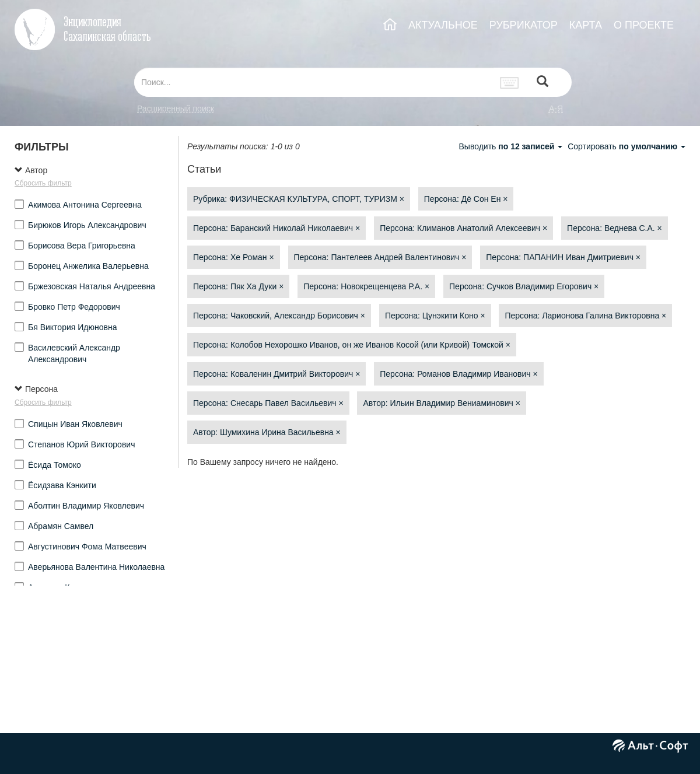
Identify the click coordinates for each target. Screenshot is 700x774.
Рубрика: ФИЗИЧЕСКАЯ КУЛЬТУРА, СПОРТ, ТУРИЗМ (299, 199)
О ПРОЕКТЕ (644, 25)
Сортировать (626, 146)
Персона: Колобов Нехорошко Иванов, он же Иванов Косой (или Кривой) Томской (352, 345)
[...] (314, 82)
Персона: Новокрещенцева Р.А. (366, 286)
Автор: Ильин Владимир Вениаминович (442, 403)
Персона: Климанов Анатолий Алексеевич (463, 228)
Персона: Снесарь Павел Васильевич (268, 403)
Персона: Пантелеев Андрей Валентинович (380, 257)
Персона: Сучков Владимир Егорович (524, 286)
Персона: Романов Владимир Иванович (459, 374)
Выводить (512, 146)
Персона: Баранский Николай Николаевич (276, 228)
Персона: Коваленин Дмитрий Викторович (276, 374)
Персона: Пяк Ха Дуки (238, 286)
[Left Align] (542, 83)
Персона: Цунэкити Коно (435, 316)
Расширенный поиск (176, 108)
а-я (556, 108)
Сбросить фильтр (43, 183)
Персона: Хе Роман (234, 257)
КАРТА (586, 25)
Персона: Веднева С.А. (615, 228)
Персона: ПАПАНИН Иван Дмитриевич (563, 257)
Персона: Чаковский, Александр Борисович (279, 316)
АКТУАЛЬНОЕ (443, 25)
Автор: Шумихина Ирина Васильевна (267, 432)
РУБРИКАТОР (524, 25)
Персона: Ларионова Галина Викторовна (585, 316)
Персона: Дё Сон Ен (466, 199)
